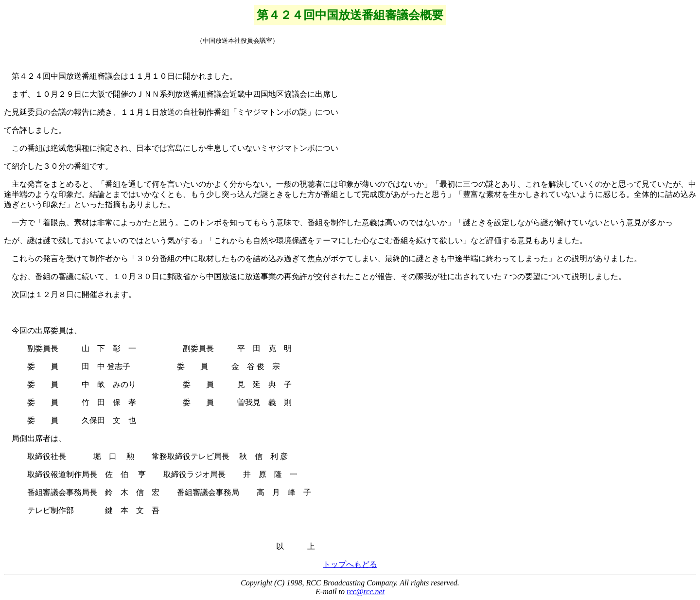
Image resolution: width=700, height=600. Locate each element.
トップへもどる (350, 564)
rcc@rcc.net (366, 591)
